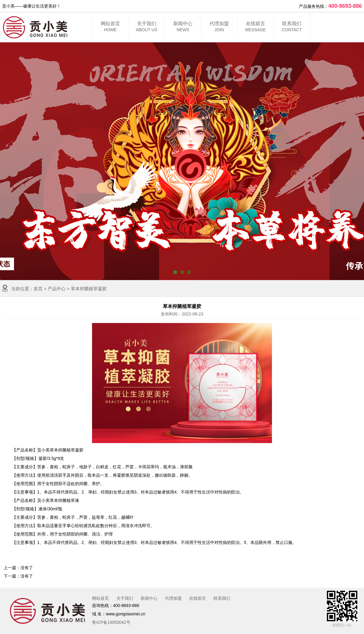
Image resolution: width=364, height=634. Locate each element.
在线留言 (255, 27)
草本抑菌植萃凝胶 (89, 289)
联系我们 (292, 27)
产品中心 (57, 289)
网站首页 (110, 27)
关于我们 (147, 27)
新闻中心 (183, 27)
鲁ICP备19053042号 (111, 622)
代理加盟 (219, 27)
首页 (38, 289)
